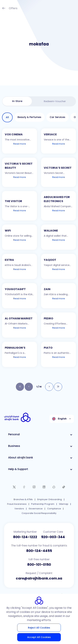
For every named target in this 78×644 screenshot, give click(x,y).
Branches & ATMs (23, 499)
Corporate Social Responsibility (39, 513)
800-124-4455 (39, 551)
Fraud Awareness (17, 504)
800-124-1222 (25, 537)
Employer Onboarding (50, 499)
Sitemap (64, 504)
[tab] (17, 101)
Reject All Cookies (39, 628)
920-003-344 (53, 537)
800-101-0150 (39, 565)
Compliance (54, 509)
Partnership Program (43, 504)
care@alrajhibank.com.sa (39, 578)
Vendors (19, 509)
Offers (10, 9)
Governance (36, 509)
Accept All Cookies (39, 637)
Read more (20, 144)
